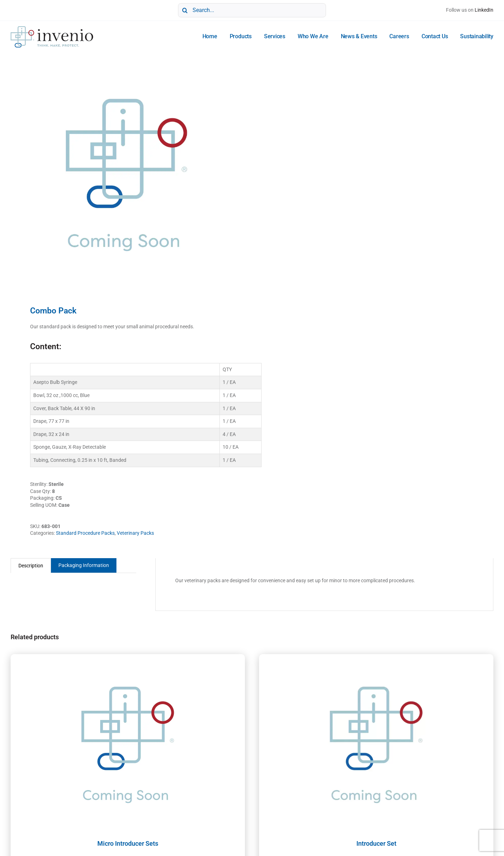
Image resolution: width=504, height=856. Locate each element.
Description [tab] (31, 566)
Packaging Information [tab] (84, 565)
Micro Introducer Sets (128, 843)
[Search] (185, 10)
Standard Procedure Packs (85, 533)
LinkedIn (484, 10)
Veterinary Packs (135, 533)
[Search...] (252, 10)
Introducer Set (376, 843)
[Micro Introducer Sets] (128, 743)
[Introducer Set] (376, 743)
